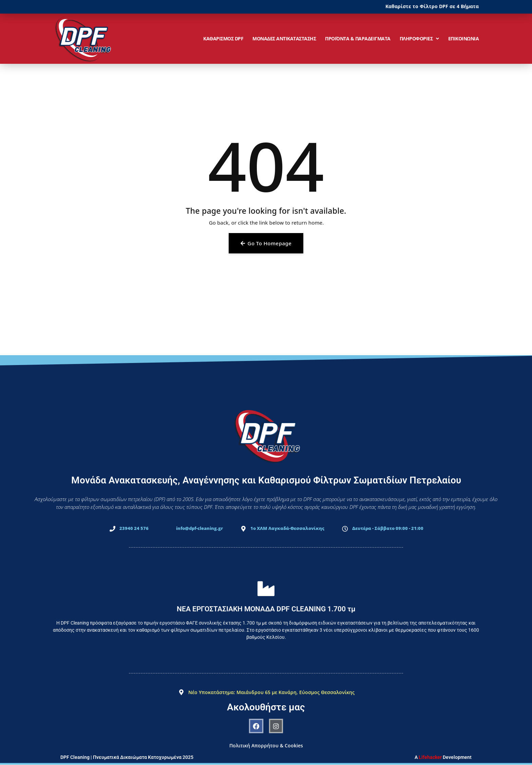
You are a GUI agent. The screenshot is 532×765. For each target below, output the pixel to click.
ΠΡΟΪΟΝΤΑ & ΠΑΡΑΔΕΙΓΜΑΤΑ (358, 39)
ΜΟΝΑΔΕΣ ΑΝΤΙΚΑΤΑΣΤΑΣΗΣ (284, 39)
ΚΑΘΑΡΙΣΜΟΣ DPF (223, 39)
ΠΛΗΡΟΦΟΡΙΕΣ (419, 39)
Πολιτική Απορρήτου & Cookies (266, 745)
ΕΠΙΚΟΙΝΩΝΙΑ (464, 39)
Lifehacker (430, 757)
